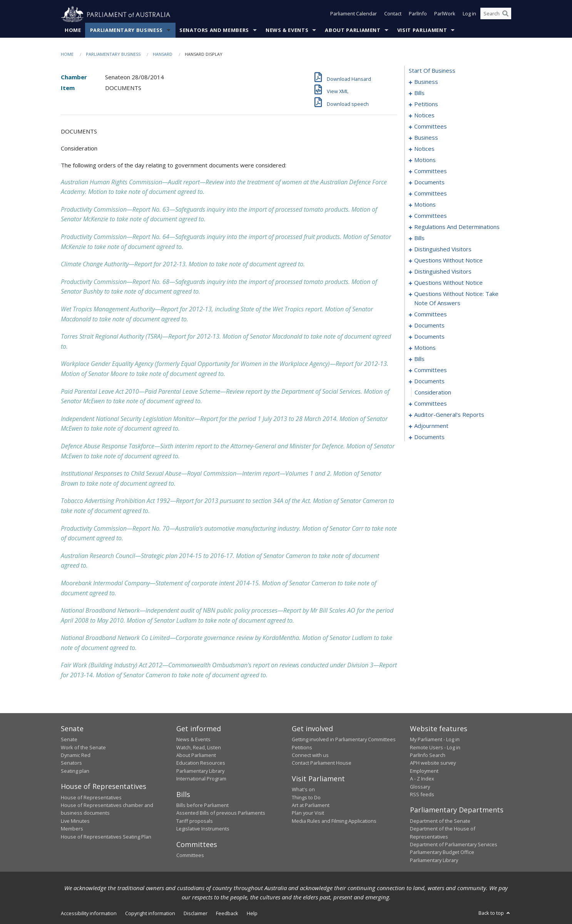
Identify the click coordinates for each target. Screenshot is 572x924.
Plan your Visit (308, 813)
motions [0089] (425, 205)
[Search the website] (496, 15)
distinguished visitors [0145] (443, 249)
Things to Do (306, 797)
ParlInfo (418, 15)
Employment (424, 771)
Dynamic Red (76, 755)
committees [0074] (431, 171)
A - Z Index (422, 779)
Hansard (163, 54)
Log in (469, 15)
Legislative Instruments (203, 829)
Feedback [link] (227, 914)
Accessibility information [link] (89, 914)
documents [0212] (429, 381)
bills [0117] (419, 238)
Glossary (420, 787)
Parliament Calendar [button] (354, 15)
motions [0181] (425, 348)
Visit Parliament (422, 30)
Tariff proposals (195, 821)
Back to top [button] (495, 913)
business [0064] (426, 138)
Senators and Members (214, 30)
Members (72, 829)
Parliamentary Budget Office (442, 852)
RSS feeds (422, 795)
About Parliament (353, 30)
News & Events (287, 30)
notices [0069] (424, 149)
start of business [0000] (432, 71)
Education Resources (201, 763)
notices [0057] (424, 115)
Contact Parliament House (322, 763)
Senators (71, 763)
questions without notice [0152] (448, 283)
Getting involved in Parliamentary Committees (344, 740)
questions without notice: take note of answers (456, 299)
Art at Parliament (311, 805)
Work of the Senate (83, 747)
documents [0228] (429, 437)
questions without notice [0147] (448, 261)
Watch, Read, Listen (199, 747)
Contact (393, 15)
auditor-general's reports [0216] (449, 415)
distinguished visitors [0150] (443, 272)
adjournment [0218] (431, 426)
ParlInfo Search (428, 755)
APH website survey (433, 763)
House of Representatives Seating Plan (106, 837)
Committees (190, 855)
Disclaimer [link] (196, 914)
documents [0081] (429, 182)
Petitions (302, 747)
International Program (201, 779)
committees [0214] (431, 404)
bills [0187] (419, 359)
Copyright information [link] (150, 914)
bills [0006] (419, 93)
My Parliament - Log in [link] (435, 740)
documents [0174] (429, 326)
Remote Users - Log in (435, 747)
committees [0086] (431, 194)
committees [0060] (431, 127)
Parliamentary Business (126, 30)
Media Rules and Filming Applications (334, 821)
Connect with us (310, 755)
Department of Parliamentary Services (454, 845)
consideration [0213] (433, 393)
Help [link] (252, 914)
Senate (69, 740)
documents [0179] (429, 337)
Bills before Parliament (202, 805)
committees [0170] (431, 314)
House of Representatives (91, 797)
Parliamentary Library (200, 771)
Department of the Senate (440, 821)
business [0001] (426, 82)
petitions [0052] (426, 104)
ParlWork (445, 15)
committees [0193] (431, 370)
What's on (303, 790)
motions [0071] (425, 160)
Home (73, 30)
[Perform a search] (505, 15)
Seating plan (75, 771)
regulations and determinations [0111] (457, 227)
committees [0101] (431, 216)
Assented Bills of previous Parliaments (221, 813)
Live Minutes (75, 821)
